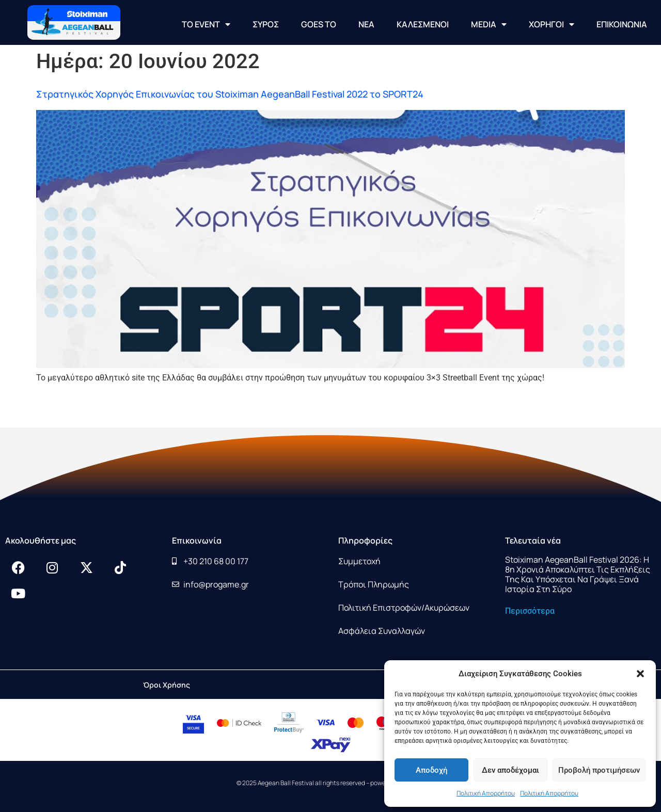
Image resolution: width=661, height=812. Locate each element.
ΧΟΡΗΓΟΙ (552, 24)
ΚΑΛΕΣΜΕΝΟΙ (423, 24)
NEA (366, 24)
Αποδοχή (431, 770)
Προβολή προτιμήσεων (599, 770)
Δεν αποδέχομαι (510, 770)
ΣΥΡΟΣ (266, 24)
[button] (640, 674)
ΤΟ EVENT (206, 24)
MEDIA (489, 24)
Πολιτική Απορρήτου (486, 793)
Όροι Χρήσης (167, 685)
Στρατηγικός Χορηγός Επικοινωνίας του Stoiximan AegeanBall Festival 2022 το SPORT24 (230, 94)
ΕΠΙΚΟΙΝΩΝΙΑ (622, 24)
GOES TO (319, 24)
